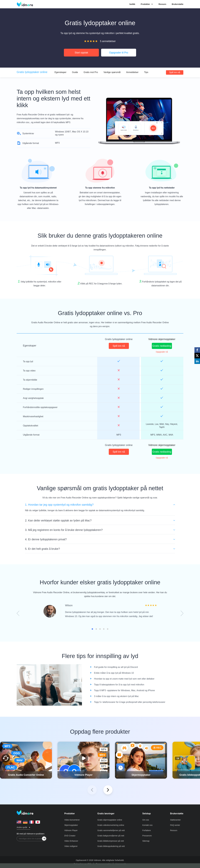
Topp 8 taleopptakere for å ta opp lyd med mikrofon (119, 685)
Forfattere (147, 830)
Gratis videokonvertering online (111, 825)
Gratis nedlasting (162, 346)
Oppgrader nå (162, 352)
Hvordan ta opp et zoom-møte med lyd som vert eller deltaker (124, 679)
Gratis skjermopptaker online (110, 820)
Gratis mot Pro (91, 72)
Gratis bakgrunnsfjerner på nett (111, 836)
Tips (146, 72)
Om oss (146, 820)
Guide (75, 72)
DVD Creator (70, 836)
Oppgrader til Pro (119, 53)
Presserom (147, 836)
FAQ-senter (175, 825)
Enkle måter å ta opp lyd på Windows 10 (114, 673)
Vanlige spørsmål (112, 72)
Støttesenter (175, 820)
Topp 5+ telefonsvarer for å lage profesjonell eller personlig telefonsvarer (130, 702)
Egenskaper (60, 72)
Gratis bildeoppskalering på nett (111, 846)
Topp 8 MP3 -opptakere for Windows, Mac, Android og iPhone (124, 690)
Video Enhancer (71, 841)
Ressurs (162, 4)
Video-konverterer (72, 820)
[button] (108, 790)
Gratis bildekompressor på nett (111, 841)
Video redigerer (71, 846)
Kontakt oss (147, 825)
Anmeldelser (132, 72)
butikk (132, 4)
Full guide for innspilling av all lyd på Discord (116, 667)
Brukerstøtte (178, 4)
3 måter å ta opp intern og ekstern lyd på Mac (116, 696)
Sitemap (146, 841)
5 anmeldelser (108, 41)
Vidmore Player (71, 830)
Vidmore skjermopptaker (162, 339)
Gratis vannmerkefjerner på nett (111, 830)
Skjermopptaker (71, 825)
